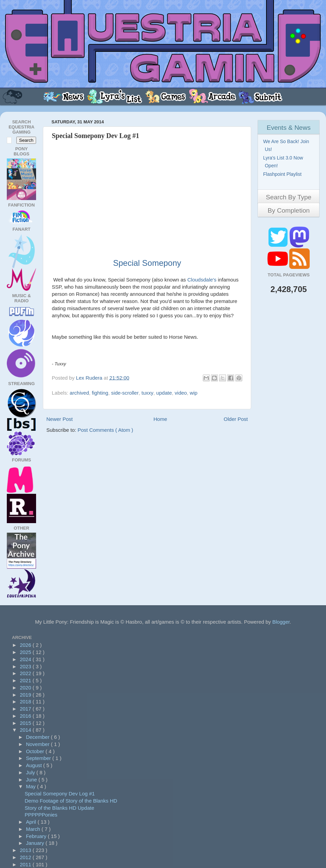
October (36, 751)
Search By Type (289, 197)
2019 (26, 695)
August (35, 765)
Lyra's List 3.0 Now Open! (284, 162)
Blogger (281, 622)
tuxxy (148, 393)
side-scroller (125, 393)
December (38, 737)
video (181, 393)
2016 (26, 716)
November (38, 744)
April (32, 822)
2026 (26, 645)
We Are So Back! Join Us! (287, 145)
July (31, 772)
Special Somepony (147, 263)
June (32, 780)
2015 (26, 723)
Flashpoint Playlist (283, 174)
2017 (26, 709)
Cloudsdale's (202, 280)
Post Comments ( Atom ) (105, 430)
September (39, 758)
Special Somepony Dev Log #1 (60, 794)
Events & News (289, 128)
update (164, 393)
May (31, 786)
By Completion (289, 210)
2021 (26, 680)
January (36, 843)
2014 (26, 730)
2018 (26, 702)
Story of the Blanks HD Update (60, 808)
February (37, 836)
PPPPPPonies (41, 815)
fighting (100, 393)
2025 (26, 652)
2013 (26, 850)
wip (194, 393)
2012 (26, 857)
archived (79, 393)
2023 (26, 666)
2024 (26, 659)
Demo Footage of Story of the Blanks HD (71, 801)
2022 (26, 673)
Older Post (236, 419)
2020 (26, 688)
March (34, 829)
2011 (26, 864)
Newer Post (60, 419)
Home (160, 419)
